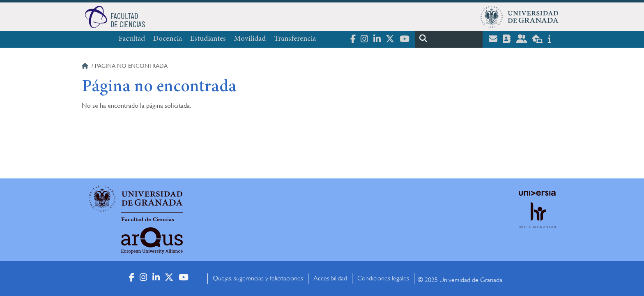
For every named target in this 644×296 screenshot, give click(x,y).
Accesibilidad (330, 278)
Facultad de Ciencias (148, 220)
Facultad (132, 39)
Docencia (168, 39)
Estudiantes (208, 39)
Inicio (86, 67)
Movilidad (250, 39)
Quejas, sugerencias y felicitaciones (258, 278)
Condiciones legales (383, 278)
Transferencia (295, 39)
